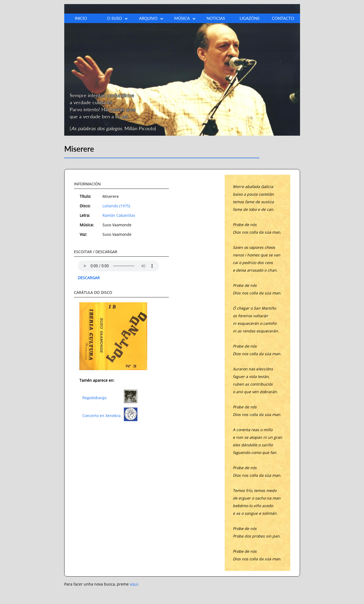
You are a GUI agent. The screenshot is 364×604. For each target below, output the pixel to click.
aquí (134, 584)
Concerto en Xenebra (102, 416)
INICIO (81, 18)
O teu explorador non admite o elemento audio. (118, 266)
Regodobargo (94, 398)
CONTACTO (283, 18)
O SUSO (118, 18)
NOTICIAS (216, 18)
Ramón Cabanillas (119, 215)
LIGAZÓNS (249, 18)
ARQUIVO (151, 18)
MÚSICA (185, 18)
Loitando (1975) (116, 206)
